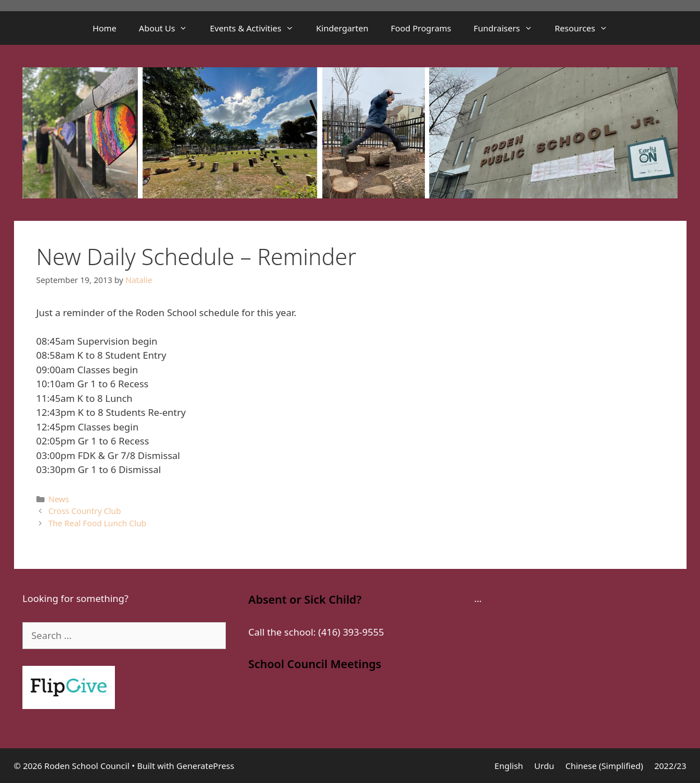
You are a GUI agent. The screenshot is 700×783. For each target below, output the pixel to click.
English (509, 766)
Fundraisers (509, 28)
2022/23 (670, 766)
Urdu (544, 766)
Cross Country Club (85, 511)
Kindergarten (342, 28)
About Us (169, 28)
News (59, 499)
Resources (587, 28)
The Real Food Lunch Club (97, 523)
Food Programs (421, 28)
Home (105, 28)
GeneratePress (205, 766)
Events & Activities (257, 28)
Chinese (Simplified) (604, 766)
